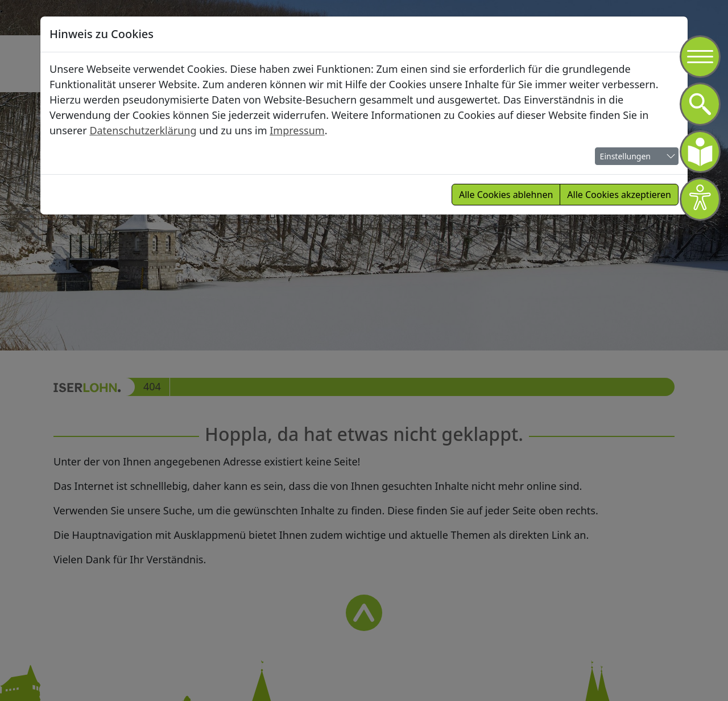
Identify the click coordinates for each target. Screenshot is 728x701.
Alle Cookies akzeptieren (619, 195)
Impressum (297, 130)
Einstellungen (625, 156)
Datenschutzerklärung (143, 130)
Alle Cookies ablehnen (506, 195)
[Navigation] (700, 57)
